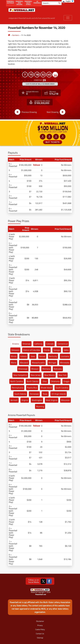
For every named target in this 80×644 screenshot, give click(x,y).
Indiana (23, 356)
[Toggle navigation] (68, 18)
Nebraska (58, 369)
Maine (14, 363)
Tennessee (34, 394)
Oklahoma (55, 381)
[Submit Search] (59, 3)
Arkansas (27, 344)
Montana (46, 369)
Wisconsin (65, 400)
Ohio (45, 381)
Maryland (24, 363)
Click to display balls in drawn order (40, 84)
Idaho (66, 350)
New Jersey (36, 375)
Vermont (14, 400)
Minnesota (65, 363)
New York (63, 375)
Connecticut (63, 344)
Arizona (15, 344)
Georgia (57, 350)
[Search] (52, 3)
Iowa (33, 356)
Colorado (50, 344)
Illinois (14, 356)
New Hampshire (20, 375)
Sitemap (40, 638)
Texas (45, 394)
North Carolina (17, 381)
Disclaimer (40, 621)
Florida (47, 350)
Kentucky (53, 356)
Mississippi (23, 369)
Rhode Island (46, 388)
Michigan (52, 363)
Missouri (35, 369)
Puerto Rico (32, 388)
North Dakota (33, 381)
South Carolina (62, 388)
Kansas (42, 356)
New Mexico (50, 375)
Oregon (67, 381)
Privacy (40, 625)
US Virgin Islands (59, 394)
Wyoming (40, 406)
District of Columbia (32, 350)
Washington (37, 400)
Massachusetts (38, 363)
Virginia (25, 400)
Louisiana (65, 356)
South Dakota (20, 394)
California (38, 344)
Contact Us (40, 634)
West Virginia (52, 400)
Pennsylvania (18, 388)
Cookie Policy (40, 629)
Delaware (15, 350)
